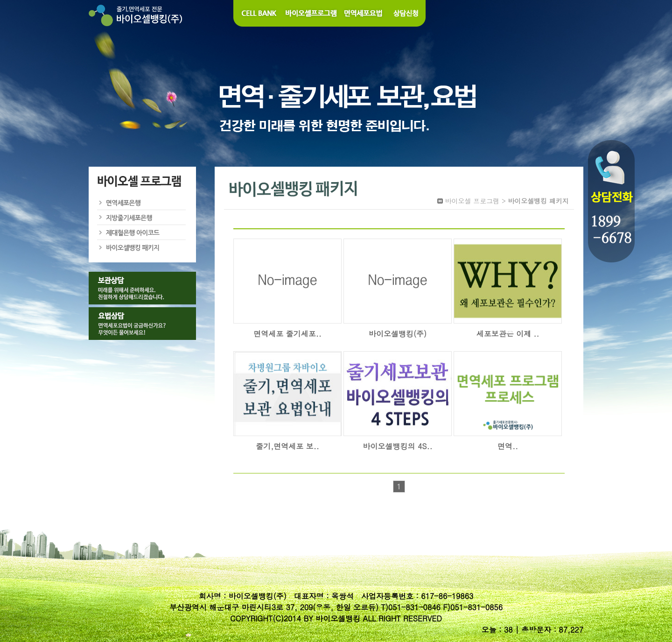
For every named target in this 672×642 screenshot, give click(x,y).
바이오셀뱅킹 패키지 (142, 247)
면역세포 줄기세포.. (287, 334)
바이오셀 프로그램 (312, 13)
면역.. (508, 446)
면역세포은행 (142, 203)
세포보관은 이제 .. (508, 334)
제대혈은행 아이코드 (142, 233)
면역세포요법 (364, 13)
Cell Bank (258, 13)
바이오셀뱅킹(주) (398, 334)
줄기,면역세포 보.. (287, 446)
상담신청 (406, 13)
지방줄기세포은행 (142, 218)
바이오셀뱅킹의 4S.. (398, 446)
